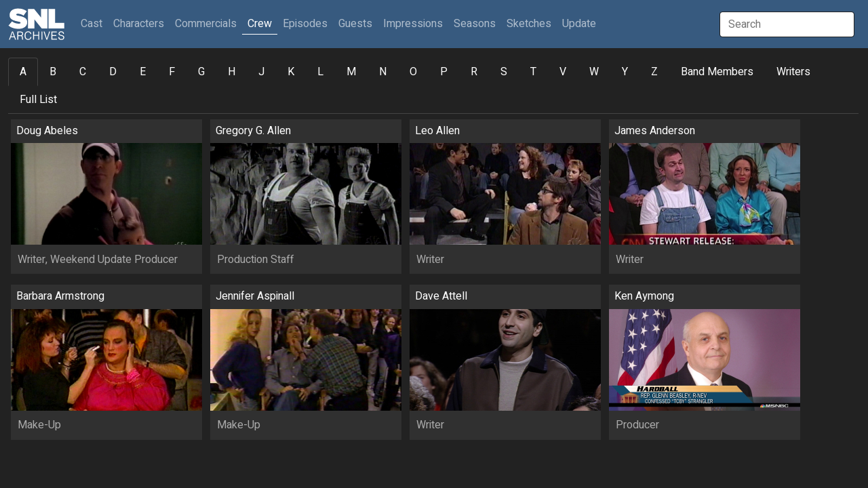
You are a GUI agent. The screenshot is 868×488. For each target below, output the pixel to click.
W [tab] (594, 72)
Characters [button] (139, 24)
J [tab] (261, 72)
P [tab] (444, 72)
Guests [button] (355, 24)
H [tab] (232, 72)
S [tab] (504, 72)
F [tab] (172, 72)
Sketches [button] (529, 24)
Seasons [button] (475, 24)
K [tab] (291, 72)
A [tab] (23, 72)
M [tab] (351, 72)
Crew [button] (260, 24)
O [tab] (413, 72)
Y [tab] (625, 72)
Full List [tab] (38, 100)
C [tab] (83, 72)
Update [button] (579, 24)
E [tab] (143, 72)
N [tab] (383, 72)
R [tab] (474, 72)
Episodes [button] (305, 24)
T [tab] (533, 72)
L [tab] (320, 72)
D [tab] (113, 72)
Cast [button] (94, 23)
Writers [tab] (793, 72)
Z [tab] (654, 72)
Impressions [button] (413, 24)
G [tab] (201, 72)
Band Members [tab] (717, 72)
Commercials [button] (206, 24)
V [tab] (563, 72)
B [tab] (53, 72)
